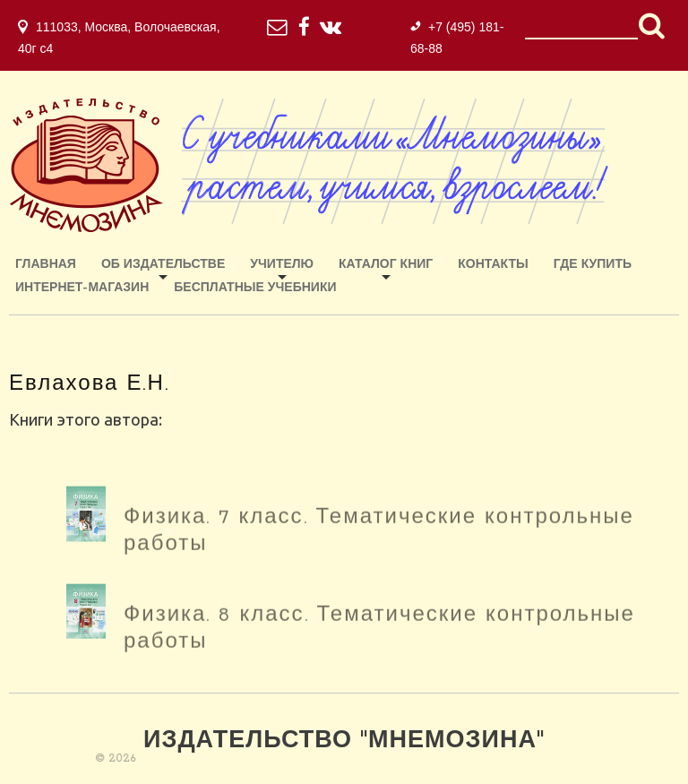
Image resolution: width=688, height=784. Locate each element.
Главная (46, 265)
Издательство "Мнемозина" (344, 741)
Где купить (593, 265)
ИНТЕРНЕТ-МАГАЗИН (82, 288)
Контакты (493, 265)
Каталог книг (386, 265)
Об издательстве (163, 265)
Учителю (282, 265)
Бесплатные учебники (255, 288)
